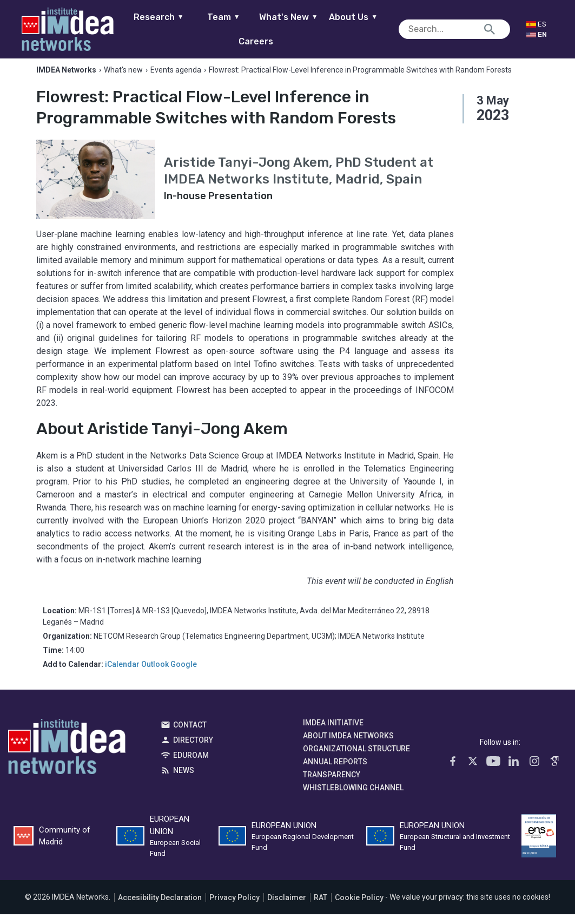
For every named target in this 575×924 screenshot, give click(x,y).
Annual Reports (335, 772)
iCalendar (122, 674)
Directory (193, 750)
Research (167, 17)
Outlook (155, 674)
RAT (320, 907)
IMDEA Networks (67, 759)
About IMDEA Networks (348, 746)
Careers (265, 41)
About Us (362, 17)
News (184, 781)
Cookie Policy (359, 907)
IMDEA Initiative (333, 733)
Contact (190, 735)
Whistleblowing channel (353, 798)
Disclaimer (287, 907)
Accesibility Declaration (160, 907)
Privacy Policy (234, 907)
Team (232, 17)
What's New (297, 17)
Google (184, 674)
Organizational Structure (356, 759)
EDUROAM (191, 765)
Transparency (332, 785)
